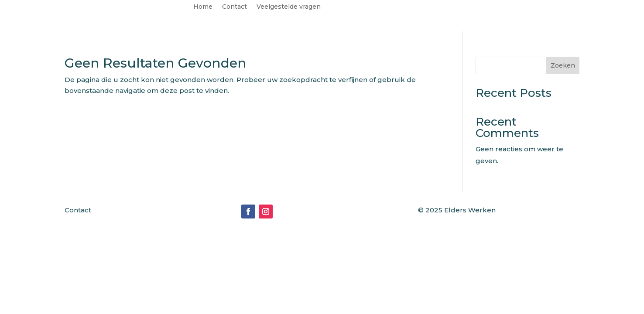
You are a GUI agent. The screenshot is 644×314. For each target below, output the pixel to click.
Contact (235, 7)
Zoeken (563, 65)
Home (203, 7)
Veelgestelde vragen (289, 7)
